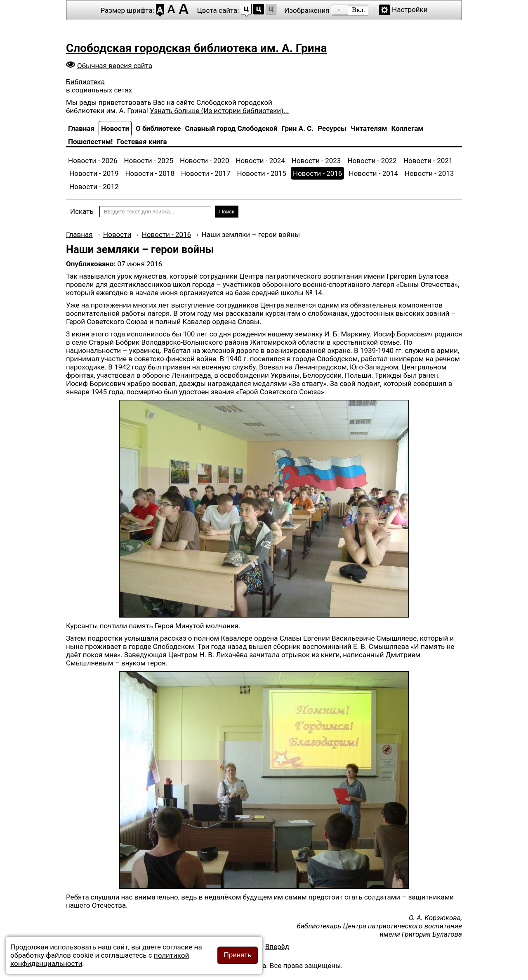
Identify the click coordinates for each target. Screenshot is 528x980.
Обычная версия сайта (115, 66)
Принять (238, 955)
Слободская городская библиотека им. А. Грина (196, 48)
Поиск (227, 212)
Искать (82, 211)
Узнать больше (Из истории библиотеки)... (219, 111)
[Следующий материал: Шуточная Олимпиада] (277, 947)
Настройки (410, 9)
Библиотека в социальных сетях (99, 86)
